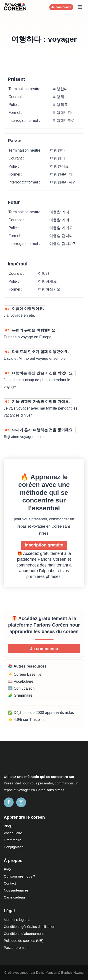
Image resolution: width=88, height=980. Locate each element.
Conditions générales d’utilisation (29, 927)
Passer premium (17, 948)
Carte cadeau (14, 897)
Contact (10, 883)
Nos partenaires (16, 890)
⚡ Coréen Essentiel (25, 674)
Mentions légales (17, 920)
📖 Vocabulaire (21, 681)
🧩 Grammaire (20, 695)
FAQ (7, 869)
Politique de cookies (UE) (23, 941)
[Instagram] (21, 802)
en (33, 790)
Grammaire (13, 840)
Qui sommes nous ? (19, 876)
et (15, 790)
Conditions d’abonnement (24, 934)
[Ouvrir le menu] (80, 7)
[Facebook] (9, 802)
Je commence (61, 7)
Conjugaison (13, 847)
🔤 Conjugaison (21, 688)
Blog (7, 826)
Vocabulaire (13, 833)
